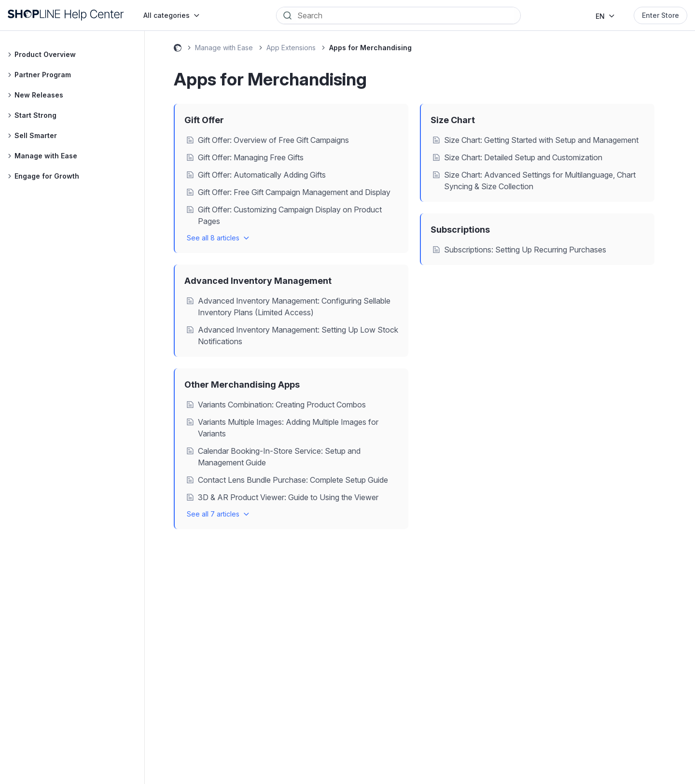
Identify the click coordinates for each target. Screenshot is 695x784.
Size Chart (453, 120)
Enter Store (660, 15)
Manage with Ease (224, 48)
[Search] (405, 15)
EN (600, 16)
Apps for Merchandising (370, 48)
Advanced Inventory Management (258, 281)
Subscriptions (460, 230)
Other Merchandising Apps (242, 385)
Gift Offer (204, 120)
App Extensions (291, 48)
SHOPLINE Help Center (178, 49)
